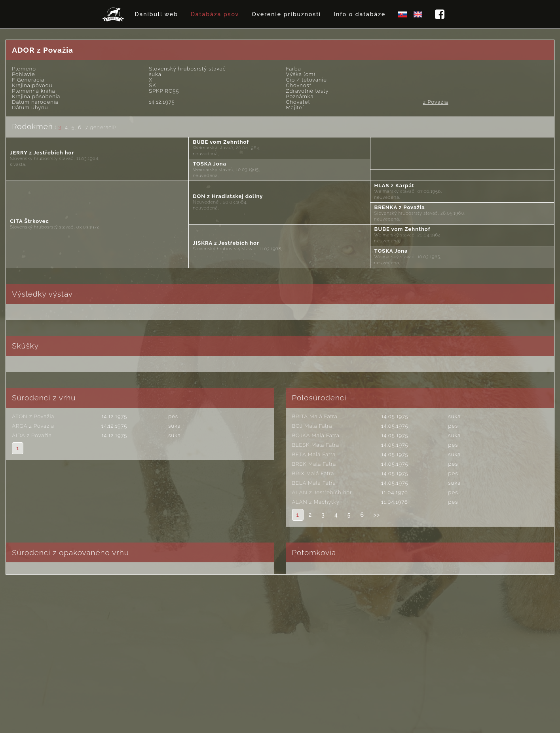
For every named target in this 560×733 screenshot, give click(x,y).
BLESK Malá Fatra (316, 445)
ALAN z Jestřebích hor (322, 492)
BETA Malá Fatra (314, 454)
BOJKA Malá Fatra (316, 435)
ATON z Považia (33, 416)
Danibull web (157, 14)
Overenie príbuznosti (286, 14)
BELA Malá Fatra (314, 483)
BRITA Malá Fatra (315, 416)
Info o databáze (360, 14)
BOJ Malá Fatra (312, 426)
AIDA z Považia (32, 435)
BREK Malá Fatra (314, 464)
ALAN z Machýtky (316, 502)
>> (377, 515)
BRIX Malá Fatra (313, 473)
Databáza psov (215, 14)
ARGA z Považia (33, 426)
